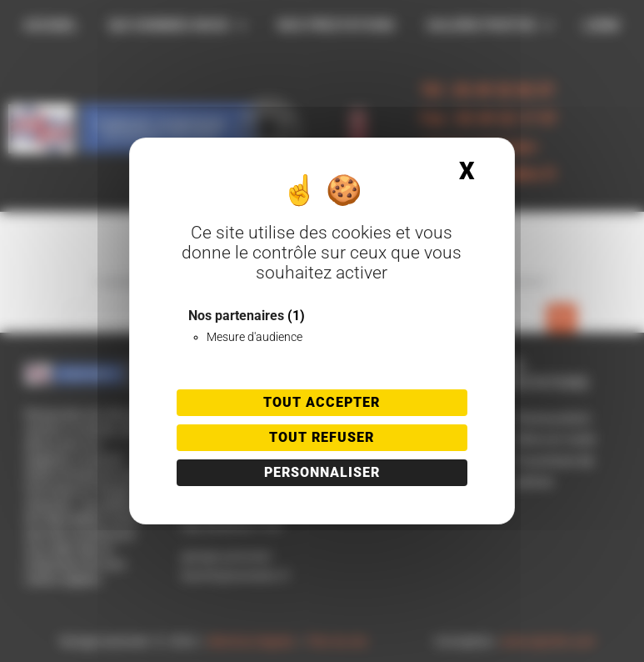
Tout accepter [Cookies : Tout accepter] (322, 402)
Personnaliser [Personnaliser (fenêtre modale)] (322, 472)
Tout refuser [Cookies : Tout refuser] (322, 437)
